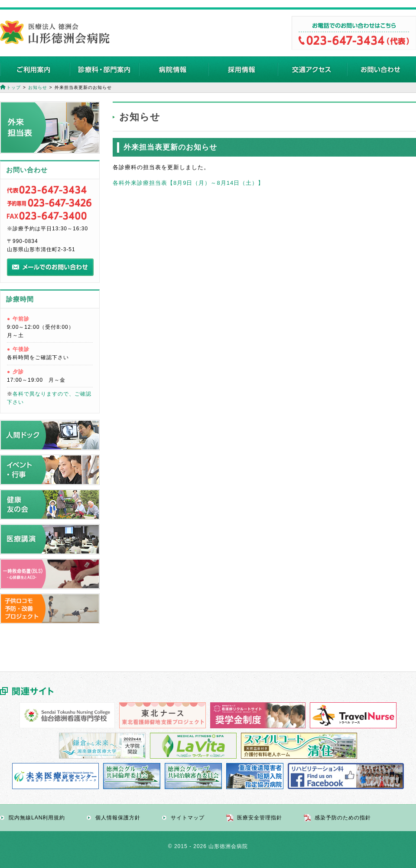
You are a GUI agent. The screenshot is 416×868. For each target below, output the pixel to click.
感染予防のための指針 (343, 818)
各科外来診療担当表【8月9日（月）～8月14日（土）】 (188, 183)
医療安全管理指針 (260, 818)
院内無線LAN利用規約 (37, 818)
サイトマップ (188, 818)
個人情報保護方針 (118, 818)
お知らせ (38, 87)
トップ (14, 87)
